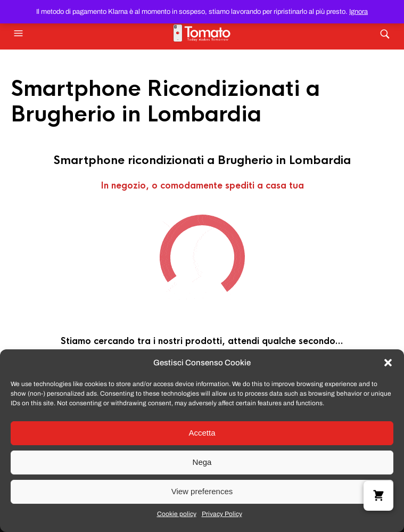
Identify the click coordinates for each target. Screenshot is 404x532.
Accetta (202, 433)
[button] (388, 363)
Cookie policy (177, 514)
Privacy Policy (222, 514)
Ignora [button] (358, 12)
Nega (202, 462)
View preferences (202, 491)
